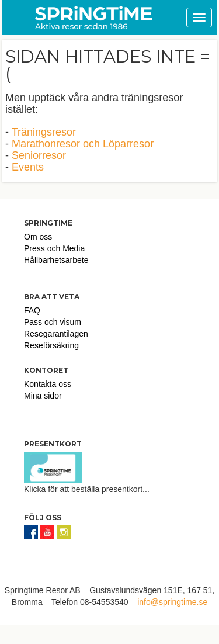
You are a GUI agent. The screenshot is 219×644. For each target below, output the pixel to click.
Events (28, 167)
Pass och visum (53, 322)
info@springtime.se (172, 602)
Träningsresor (44, 132)
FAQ (32, 310)
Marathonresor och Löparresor (83, 144)
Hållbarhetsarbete (56, 260)
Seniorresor (39, 155)
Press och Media (54, 248)
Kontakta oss (48, 384)
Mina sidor (43, 396)
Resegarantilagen (56, 334)
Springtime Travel (93, 18)
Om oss (38, 237)
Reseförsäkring (51, 345)
